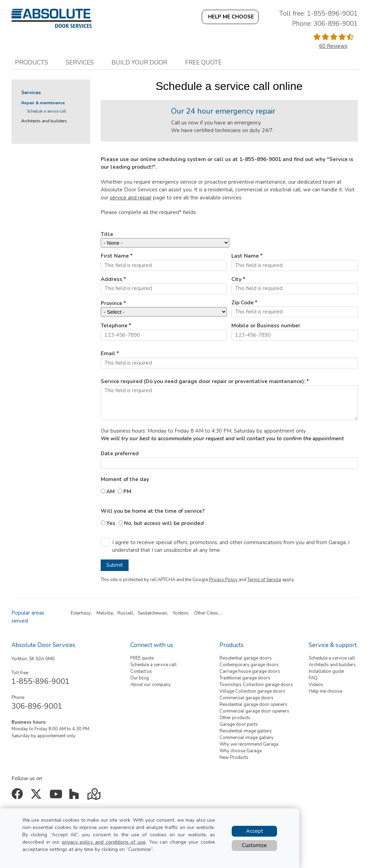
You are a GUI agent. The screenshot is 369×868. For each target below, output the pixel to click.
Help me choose (325, 691)
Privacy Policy (223, 580)
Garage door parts (239, 724)
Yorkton (180, 613)
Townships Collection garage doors (256, 685)
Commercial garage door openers (254, 711)
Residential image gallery (246, 731)
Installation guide (326, 671)
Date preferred (120, 454)
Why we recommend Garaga (249, 744)
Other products (235, 718)
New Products (234, 757)
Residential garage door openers (253, 705)
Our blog (140, 678)
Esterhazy (81, 613)
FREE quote (142, 658)
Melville (105, 613)
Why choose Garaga (241, 751)
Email (108, 353)
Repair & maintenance (43, 103)
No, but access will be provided (164, 523)
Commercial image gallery (247, 738)
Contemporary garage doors (249, 665)
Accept (255, 831)
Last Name (245, 256)
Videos (316, 685)
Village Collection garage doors (252, 691)
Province (112, 303)
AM (110, 492)
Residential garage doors (246, 658)
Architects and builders (44, 121)
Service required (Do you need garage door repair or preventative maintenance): (203, 381)
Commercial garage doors (247, 698)
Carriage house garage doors (250, 671)
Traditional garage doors (245, 678)
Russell (125, 613)
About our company (151, 685)
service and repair (131, 198)
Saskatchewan (152, 613)
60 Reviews (333, 46)
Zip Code (243, 303)
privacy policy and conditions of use (104, 842)
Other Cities (206, 613)
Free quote (203, 62)
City (236, 279)
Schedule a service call (46, 111)
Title (107, 234)
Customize (254, 845)
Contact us (141, 671)
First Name (115, 256)
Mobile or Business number (266, 326)
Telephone (114, 326)
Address (112, 279)
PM (127, 492)
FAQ (313, 678)
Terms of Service (264, 580)
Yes (111, 523)
